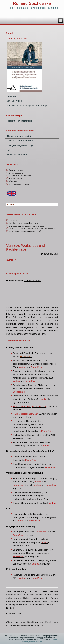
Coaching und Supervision (20, 141)
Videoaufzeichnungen (19, 184)
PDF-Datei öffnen (33, 280)
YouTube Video (14, 101)
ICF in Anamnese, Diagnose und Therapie (27, 105)
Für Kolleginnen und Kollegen (23, 223)
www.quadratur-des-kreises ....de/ (25, 231)
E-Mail (54, 254)
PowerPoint (43, 499)
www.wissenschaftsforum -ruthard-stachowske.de (33, 229)
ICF (9, 150)
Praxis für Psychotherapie (19, 121)
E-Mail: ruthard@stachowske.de (40, 641)
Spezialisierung (16, 173)
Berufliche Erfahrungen (21, 176)
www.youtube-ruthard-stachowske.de (27, 226)
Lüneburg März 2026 (17, 39)
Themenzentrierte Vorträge (20, 136)
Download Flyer (14, 613)
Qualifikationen (16, 170)
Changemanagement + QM (20, 145)
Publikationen (15, 178)
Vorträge (14, 181)
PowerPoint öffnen (22, 438)
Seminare (12, 96)
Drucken (46, 254)
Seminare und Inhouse (18, 154)
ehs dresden (15, 220)
